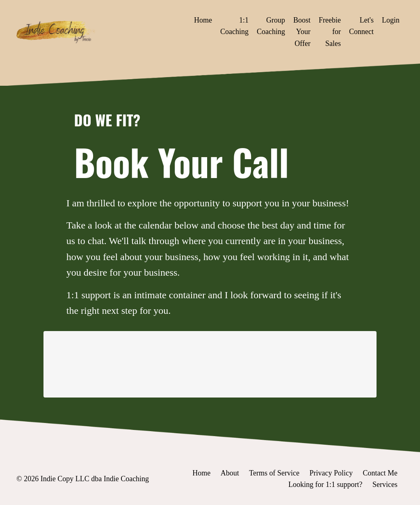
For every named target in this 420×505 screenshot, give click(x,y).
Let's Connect (361, 26)
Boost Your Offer (302, 32)
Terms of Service (274, 473)
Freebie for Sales (330, 32)
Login (391, 20)
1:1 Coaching (234, 26)
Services (385, 484)
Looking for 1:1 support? (325, 484)
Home (203, 20)
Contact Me (380, 473)
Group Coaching (271, 26)
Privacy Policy (331, 473)
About (230, 473)
